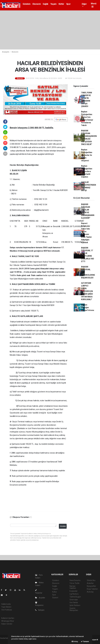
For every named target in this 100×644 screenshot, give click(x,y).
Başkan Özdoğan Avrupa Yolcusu (88, 307)
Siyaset (55, 598)
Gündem (27, 4)
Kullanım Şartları (8, 618)
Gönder (63, 526)
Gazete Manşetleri (74, 609)
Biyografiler (91, 586)
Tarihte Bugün (75, 597)
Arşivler (40, 598)
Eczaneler (74, 591)
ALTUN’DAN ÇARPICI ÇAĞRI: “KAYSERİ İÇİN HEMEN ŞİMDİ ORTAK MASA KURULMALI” (87, 291)
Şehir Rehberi (75, 605)
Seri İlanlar (74, 602)
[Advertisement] (50, 30)
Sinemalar (74, 600)
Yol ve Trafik (74, 583)
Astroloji (90, 592)
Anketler (90, 583)
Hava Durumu (75, 580)
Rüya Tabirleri (92, 589)
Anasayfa (6, 52)
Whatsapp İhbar (8, 621)
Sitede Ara (91, 580)
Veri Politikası (7, 610)
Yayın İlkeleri (6, 607)
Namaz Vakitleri (73, 587)
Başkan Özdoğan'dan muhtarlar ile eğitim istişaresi (87, 155)
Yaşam (53, 4)
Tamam (85, 641)
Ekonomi (37, 4)
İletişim (40, 610)
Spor (68, 4)
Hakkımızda (6, 604)
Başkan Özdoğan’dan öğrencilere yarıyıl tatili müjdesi (87, 171)
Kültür (61, 4)
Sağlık (46, 4)
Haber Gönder (7, 624)
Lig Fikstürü (74, 594)
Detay (75, 641)
